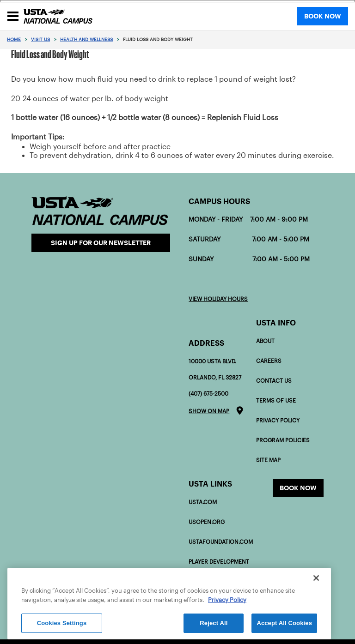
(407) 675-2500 (208, 394)
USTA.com (203, 502)
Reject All (214, 623)
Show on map (209, 411)
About (265, 341)
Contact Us (274, 381)
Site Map (268, 460)
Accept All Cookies (284, 623)
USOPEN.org (207, 522)
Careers (269, 361)
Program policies (283, 440)
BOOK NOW (323, 16)
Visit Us (40, 39)
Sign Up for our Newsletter (101, 243)
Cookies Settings (62, 623)
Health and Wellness (86, 39)
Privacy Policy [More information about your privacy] (227, 600)
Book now (298, 488)
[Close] (316, 578)
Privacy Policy (278, 420)
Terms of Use (276, 400)
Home (14, 39)
